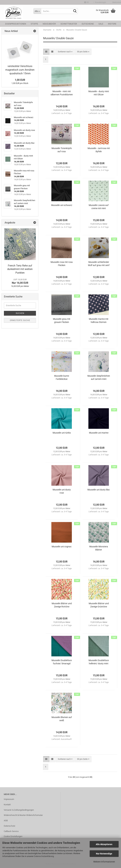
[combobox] (65, 52)
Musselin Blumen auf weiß (62, 719)
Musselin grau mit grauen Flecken (62, 321)
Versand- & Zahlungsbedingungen (19, 810)
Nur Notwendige (104, 854)
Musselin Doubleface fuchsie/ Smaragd (62, 662)
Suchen (20, 313)
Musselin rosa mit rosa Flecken (62, 264)
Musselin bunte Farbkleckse (62, 377)
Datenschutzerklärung (44, 856)
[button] (86, 2)
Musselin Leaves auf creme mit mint (99, 207)
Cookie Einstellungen (13, 836)
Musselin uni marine (99, 433)
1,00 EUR (20, 80)
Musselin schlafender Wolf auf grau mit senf (99, 264)
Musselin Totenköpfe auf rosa (62, 150)
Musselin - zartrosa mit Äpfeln (99, 150)
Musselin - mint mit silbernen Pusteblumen (62, 93)
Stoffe (34, 24)
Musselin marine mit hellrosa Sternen (99, 321)
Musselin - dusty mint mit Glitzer (99, 93)
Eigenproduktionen (16, 24)
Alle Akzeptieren (104, 844)
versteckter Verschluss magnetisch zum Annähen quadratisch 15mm (20, 70)
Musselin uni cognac (62, 547)
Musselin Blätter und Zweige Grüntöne (99, 605)
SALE (101, 24)
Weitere (112, 24)
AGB (6, 821)
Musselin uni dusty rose (62, 491)
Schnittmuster (69, 24)
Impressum (9, 799)
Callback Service (11, 831)
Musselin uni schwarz (62, 205)
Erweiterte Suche (20, 320)
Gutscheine (88, 24)
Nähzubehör (49, 24)
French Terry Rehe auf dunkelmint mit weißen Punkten (20, 269)
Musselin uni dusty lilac (99, 490)
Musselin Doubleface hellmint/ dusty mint (99, 662)
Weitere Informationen (104, 862)
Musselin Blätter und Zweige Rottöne (62, 605)
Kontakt (7, 805)
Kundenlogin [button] (100, 2)
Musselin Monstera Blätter (99, 548)
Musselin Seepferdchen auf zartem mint (99, 377)
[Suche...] (37, 11)
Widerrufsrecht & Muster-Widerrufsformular (23, 815)
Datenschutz (9, 826)
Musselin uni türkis (62, 433)
